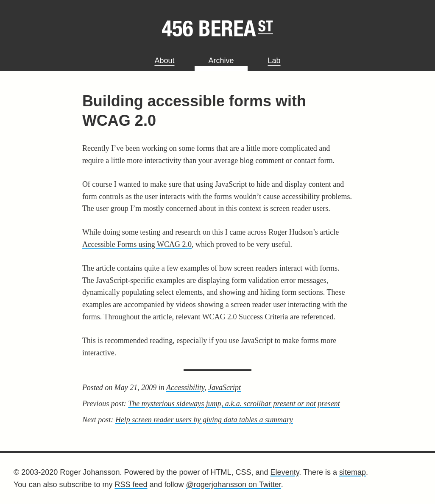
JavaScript (224, 388)
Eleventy (285, 472)
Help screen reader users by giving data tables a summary (204, 420)
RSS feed (131, 485)
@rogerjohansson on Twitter (234, 485)
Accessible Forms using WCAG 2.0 (137, 244)
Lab (274, 61)
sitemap (353, 472)
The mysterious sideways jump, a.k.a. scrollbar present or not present (234, 404)
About (164, 61)
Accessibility (185, 388)
